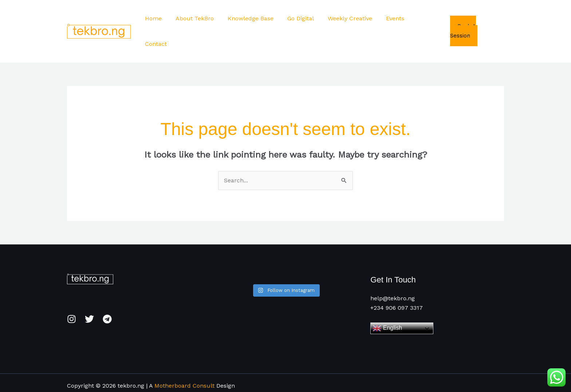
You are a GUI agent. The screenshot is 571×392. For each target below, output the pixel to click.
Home (163, 18)
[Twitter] (89, 294)
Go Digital (304, 18)
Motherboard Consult (184, 360)
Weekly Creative (351, 18)
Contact (425, 18)
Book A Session (477, 18)
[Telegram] (107, 294)
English (387, 303)
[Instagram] (72, 294)
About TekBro (202, 18)
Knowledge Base (256, 18)
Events (394, 18)
